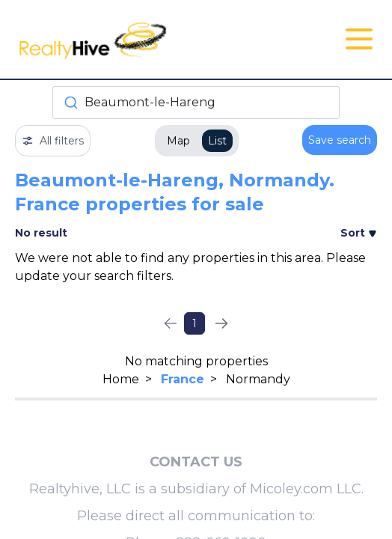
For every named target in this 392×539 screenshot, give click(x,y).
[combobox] (196, 103)
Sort (359, 233)
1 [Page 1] (195, 323)
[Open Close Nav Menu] (359, 39)
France (183, 379)
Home (121, 379)
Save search (340, 140)
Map (178, 141)
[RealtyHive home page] (136, 39)
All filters (53, 141)
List (217, 141)
